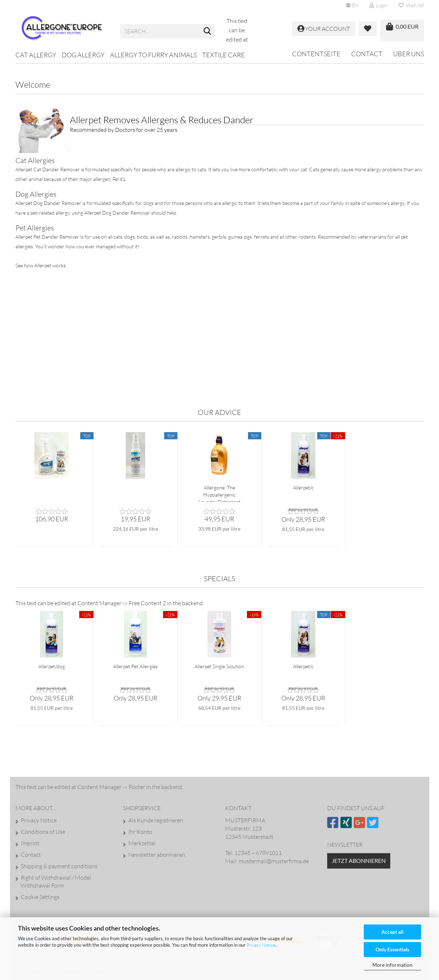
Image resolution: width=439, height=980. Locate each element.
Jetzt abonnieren (359, 861)
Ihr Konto (140, 832)
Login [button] (379, 5)
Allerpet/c (303, 487)
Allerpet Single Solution (219, 666)
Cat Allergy (36, 55)
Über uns (409, 54)
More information (392, 965)
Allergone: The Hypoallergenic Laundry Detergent (219, 493)
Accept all (392, 932)
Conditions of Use (43, 832)
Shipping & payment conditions (59, 866)
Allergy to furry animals (153, 55)
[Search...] (207, 32)
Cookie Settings (40, 897)
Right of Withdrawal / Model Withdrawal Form (56, 881)
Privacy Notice (261, 945)
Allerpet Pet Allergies (135, 666)
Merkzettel (142, 843)
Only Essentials (392, 949)
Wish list (411, 5)
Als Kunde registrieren (156, 820)
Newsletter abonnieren (157, 855)
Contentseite (316, 54)
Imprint (30, 843)
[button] (352, 5)
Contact (367, 54)
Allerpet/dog (52, 666)
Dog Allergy (83, 55)
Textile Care (223, 55)
